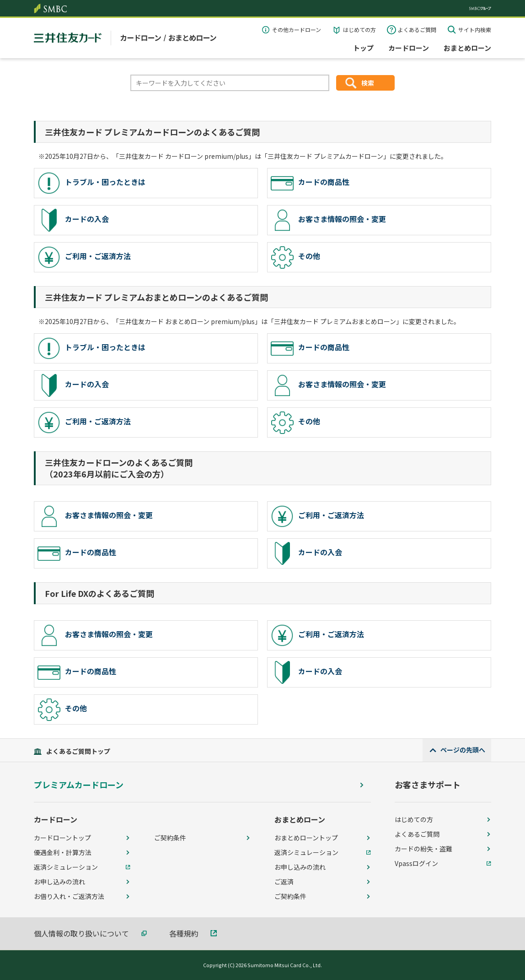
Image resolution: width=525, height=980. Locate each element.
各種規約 (184, 933)
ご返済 (284, 882)
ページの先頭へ (463, 750)
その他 (295, 257)
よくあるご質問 (417, 30)
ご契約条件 (170, 838)
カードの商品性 (310, 183)
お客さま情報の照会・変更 (328, 220)
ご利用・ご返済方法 (84, 257)
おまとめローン (467, 48)
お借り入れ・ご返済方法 (69, 896)
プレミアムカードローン (79, 785)
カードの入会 (73, 220)
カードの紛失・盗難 (423, 849)
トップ (363, 48)
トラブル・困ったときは (91, 183)
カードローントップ (62, 838)
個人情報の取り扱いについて (81, 933)
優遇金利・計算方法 (63, 852)
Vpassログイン (416, 863)
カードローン (409, 48)
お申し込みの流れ (59, 882)
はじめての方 (359, 30)
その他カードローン (297, 30)
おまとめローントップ (306, 838)
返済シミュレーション (66, 867)
